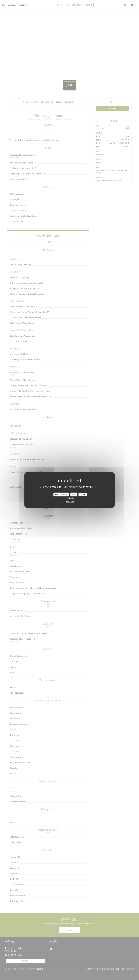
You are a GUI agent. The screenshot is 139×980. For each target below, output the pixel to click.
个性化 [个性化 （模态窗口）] (83, 494)
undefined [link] (70, 501)
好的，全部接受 (61, 494)
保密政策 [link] (70, 498)
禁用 (74, 494)
